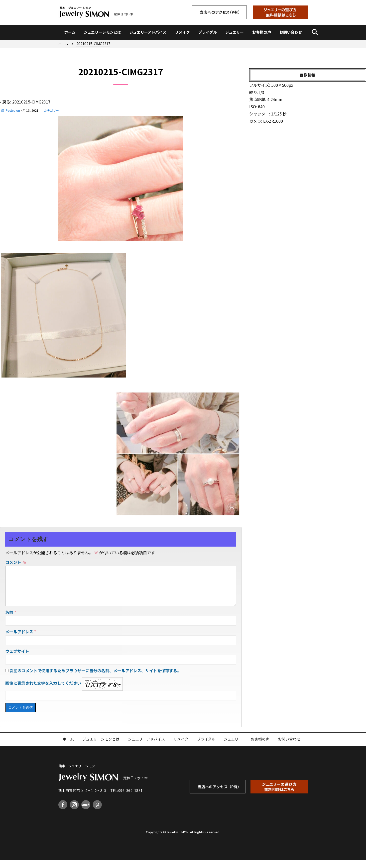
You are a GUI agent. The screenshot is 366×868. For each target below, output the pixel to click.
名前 (9, 620)
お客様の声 (262, 32)
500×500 (280, 85)
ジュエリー (235, 32)
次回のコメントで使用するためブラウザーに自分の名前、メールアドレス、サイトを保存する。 (95, 678)
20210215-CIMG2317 (31, 102)
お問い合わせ (291, 32)
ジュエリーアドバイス (148, 32)
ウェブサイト (17, 659)
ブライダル (208, 32)
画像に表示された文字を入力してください (43, 691)
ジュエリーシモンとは (102, 32)
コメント (16, 562)
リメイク (182, 32)
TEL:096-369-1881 (126, 798)
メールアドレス (19, 640)
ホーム (70, 32)
